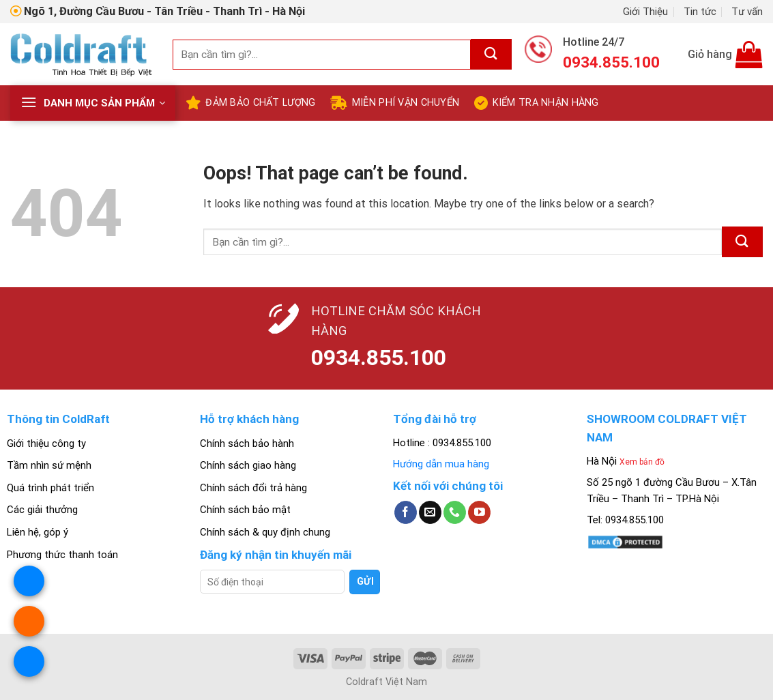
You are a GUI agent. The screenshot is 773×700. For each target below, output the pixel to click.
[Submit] (491, 54)
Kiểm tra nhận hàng (536, 103)
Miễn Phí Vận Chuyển (395, 103)
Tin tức (700, 12)
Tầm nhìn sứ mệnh (49, 465)
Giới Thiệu (645, 12)
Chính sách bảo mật (245, 510)
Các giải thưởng (42, 510)
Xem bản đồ (642, 462)
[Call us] (455, 512)
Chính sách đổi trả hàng (253, 488)
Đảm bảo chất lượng (250, 103)
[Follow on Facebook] (406, 512)
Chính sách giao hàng (248, 465)
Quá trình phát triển (50, 488)
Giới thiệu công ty (46, 443)
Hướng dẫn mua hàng (441, 464)
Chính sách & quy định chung (265, 532)
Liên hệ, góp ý (38, 532)
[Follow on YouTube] (479, 512)
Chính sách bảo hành (247, 443)
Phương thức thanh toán (62, 555)
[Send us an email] (430, 512)
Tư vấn (747, 12)
